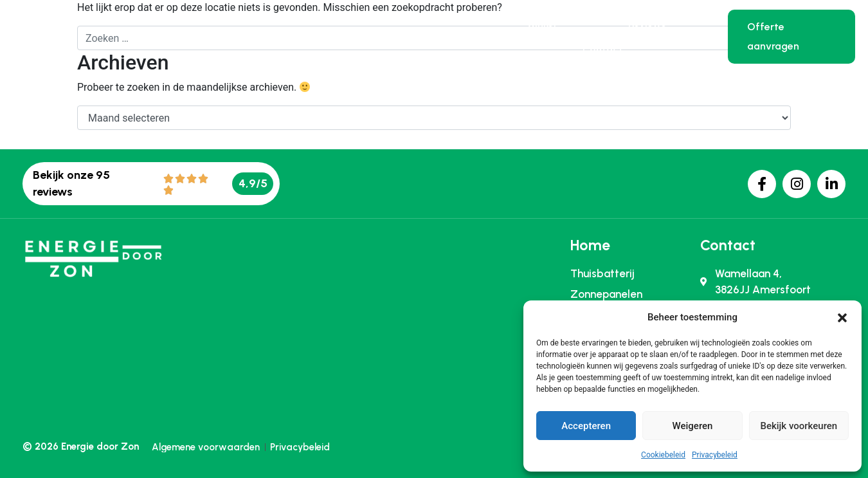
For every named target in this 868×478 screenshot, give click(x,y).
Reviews (647, 23)
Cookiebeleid (663, 455)
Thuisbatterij (283, 37)
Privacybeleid (715, 455)
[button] (842, 317)
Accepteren (586, 426)
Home (191, 37)
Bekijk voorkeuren (799, 426)
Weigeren (693, 426)
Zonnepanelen (400, 37)
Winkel (541, 23)
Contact (603, 50)
